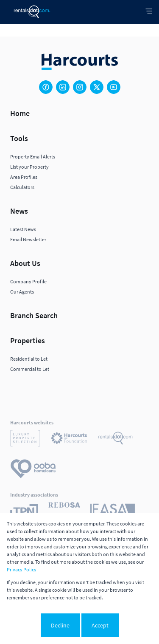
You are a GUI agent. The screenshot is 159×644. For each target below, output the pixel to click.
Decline (60, 625)
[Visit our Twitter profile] (97, 87)
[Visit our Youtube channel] (114, 87)
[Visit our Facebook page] (46, 87)
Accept (100, 625)
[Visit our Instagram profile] (80, 87)
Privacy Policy (22, 569)
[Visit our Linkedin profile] (63, 87)
